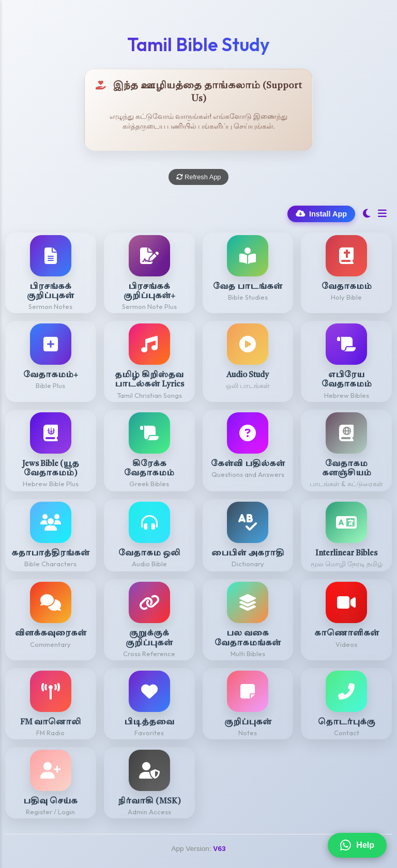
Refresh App (199, 177)
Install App (321, 214)
